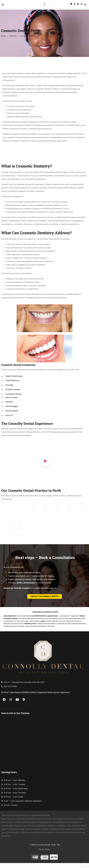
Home (4, 36)
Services (13, 36)
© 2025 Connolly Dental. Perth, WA (44, 848)
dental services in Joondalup (44, 73)
